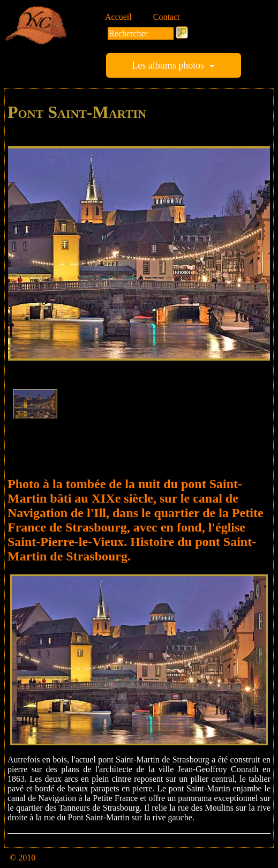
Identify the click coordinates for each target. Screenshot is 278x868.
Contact (167, 17)
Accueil (118, 17)
